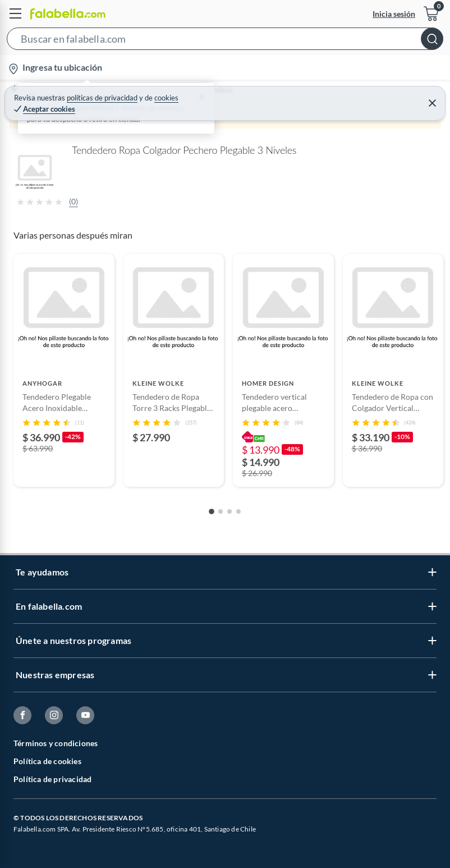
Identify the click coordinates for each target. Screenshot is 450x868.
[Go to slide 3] (229, 511)
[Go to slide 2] (221, 511)
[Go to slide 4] (238, 511)
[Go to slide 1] (212, 511)
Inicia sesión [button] (394, 14)
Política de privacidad (52, 779)
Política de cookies (47, 761)
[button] (225, 41)
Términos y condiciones (56, 743)
